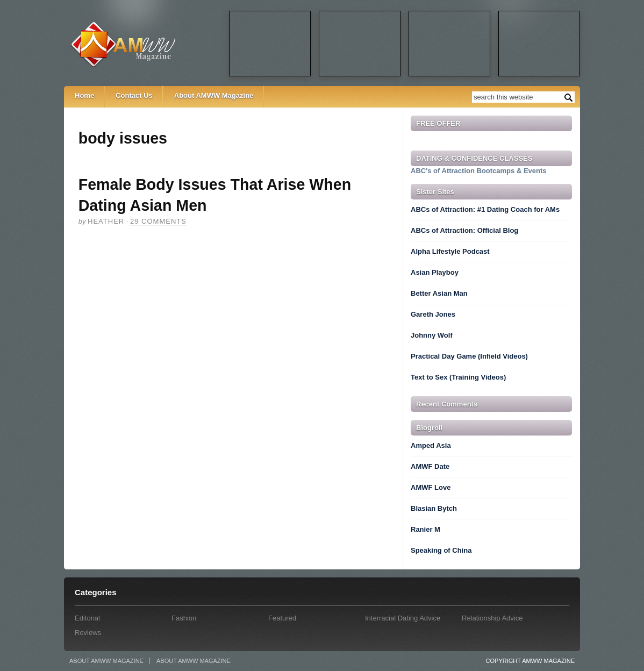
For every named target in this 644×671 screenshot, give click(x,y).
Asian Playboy (435, 272)
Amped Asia (431, 445)
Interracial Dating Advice (403, 618)
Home (84, 95)
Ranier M (425, 529)
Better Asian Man (439, 293)
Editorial (87, 618)
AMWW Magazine (145, 44)
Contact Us (134, 95)
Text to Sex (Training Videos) (458, 377)
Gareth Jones (433, 314)
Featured (282, 618)
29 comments (158, 221)
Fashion (184, 618)
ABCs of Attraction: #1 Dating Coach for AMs (485, 209)
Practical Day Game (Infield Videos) (469, 356)
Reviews (88, 633)
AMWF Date (430, 466)
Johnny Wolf (432, 335)
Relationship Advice (492, 618)
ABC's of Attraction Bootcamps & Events (479, 171)
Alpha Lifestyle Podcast (450, 251)
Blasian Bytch (434, 508)
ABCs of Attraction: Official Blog (464, 230)
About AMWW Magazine (214, 95)
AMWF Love (431, 487)
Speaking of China (441, 550)
